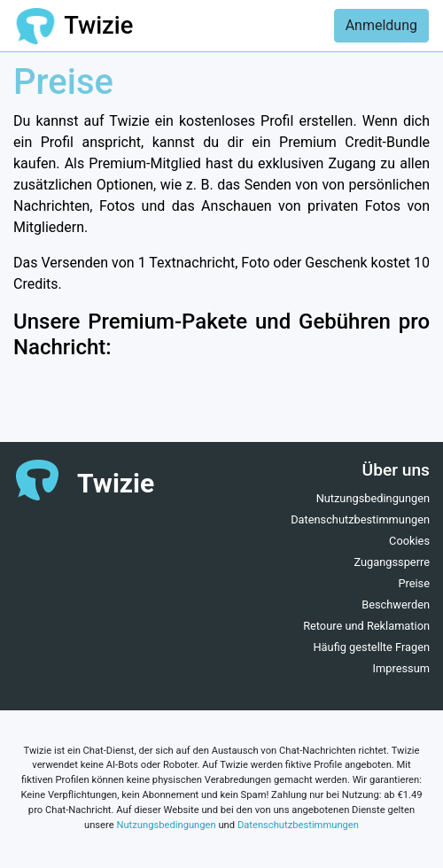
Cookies (409, 541)
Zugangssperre (392, 562)
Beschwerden (396, 604)
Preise (414, 583)
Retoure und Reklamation (366, 626)
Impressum (401, 668)
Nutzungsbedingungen (373, 498)
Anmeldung (381, 25)
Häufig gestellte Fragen (371, 647)
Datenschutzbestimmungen (360, 519)
